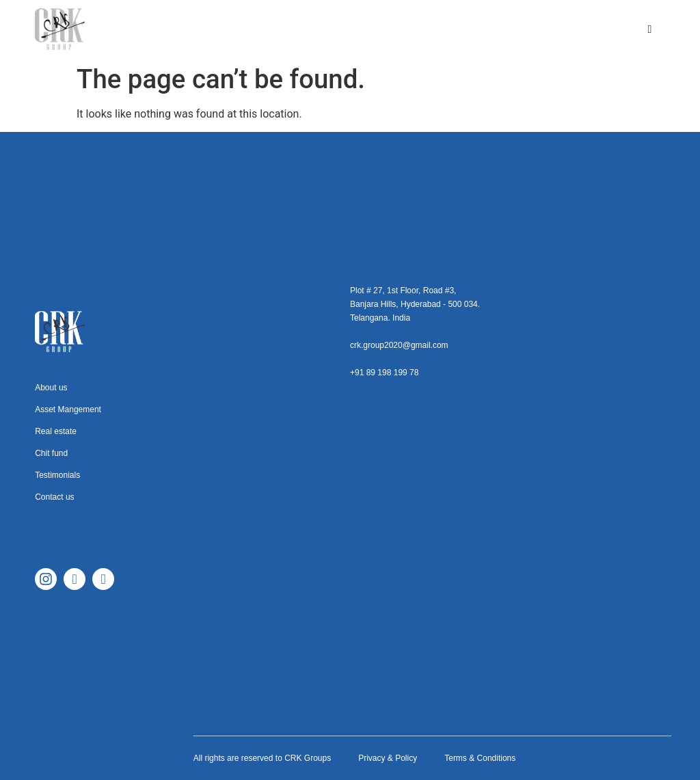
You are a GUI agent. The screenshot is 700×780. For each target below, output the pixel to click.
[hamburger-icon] (650, 29)
